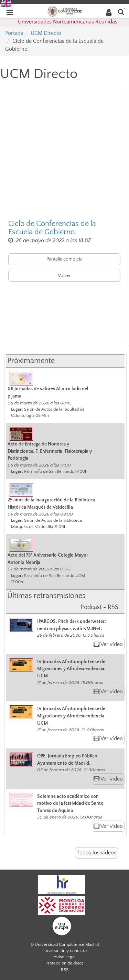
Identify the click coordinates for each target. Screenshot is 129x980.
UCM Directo (46, 33)
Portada (14, 33)
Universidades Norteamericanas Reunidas (68, 22)
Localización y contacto (64, 951)
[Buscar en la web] (121, 12)
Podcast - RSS (99, 607)
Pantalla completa (64, 259)
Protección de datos (64, 963)
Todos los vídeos (96, 853)
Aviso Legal (64, 957)
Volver (64, 276)
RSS (65, 970)
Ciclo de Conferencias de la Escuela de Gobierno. (52, 228)
